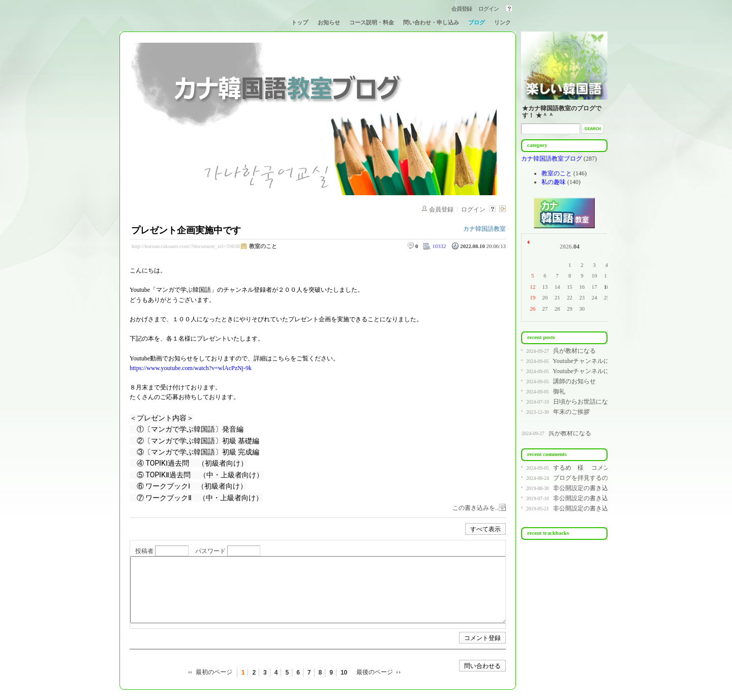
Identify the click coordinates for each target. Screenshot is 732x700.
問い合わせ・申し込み (431, 22)
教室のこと (263, 246)
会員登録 (462, 9)
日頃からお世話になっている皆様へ (602, 402)
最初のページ (214, 672)
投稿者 (144, 551)
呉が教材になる (574, 351)
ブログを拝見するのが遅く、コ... (598, 478)
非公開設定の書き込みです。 (593, 488)
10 (344, 673)
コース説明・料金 (372, 22)
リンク (502, 22)
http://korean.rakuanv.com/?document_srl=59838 (186, 246)
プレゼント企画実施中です (186, 230)
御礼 (559, 391)
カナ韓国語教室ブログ (552, 159)
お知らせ (329, 22)
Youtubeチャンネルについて (590, 361)
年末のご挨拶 (571, 412)
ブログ (477, 22)
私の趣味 (554, 182)
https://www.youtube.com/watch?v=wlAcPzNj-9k (191, 368)
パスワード (210, 551)
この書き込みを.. (475, 508)
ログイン (489, 9)
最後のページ (375, 672)
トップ (300, 22)
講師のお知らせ (574, 381)
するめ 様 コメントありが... (596, 468)
